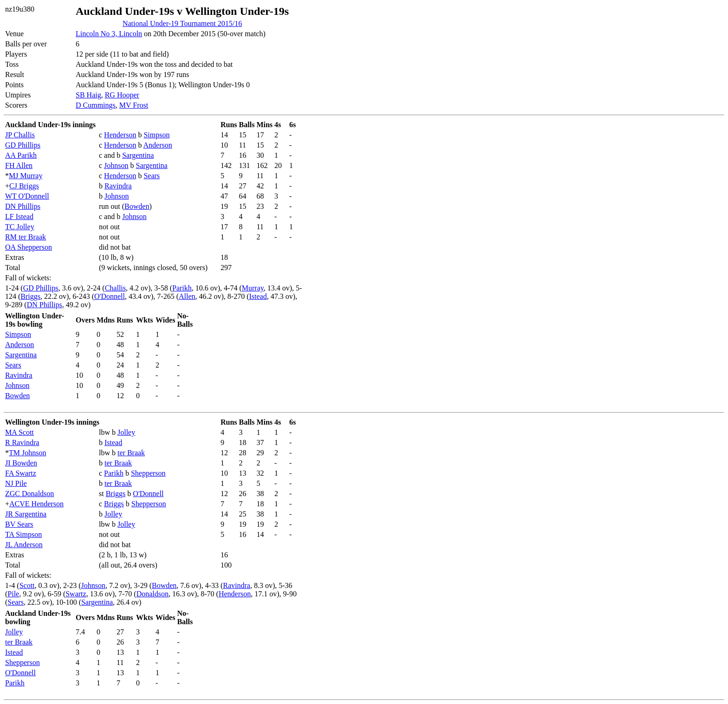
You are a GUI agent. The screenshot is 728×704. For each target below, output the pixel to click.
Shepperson (148, 473)
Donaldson (153, 594)
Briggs (30, 296)
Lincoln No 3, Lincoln (109, 34)
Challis (115, 288)
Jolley (126, 432)
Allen (187, 296)
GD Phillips (23, 145)
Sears (152, 176)
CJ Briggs (24, 186)
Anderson (158, 145)
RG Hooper (122, 95)
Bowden (137, 206)
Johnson (116, 165)
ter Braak (131, 453)
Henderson (120, 135)
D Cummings (96, 105)
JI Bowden (21, 463)
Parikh (182, 288)
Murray (253, 288)
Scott (27, 585)
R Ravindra (22, 442)
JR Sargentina (26, 514)
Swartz (76, 594)
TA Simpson (23, 534)
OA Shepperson (29, 247)
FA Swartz (21, 473)
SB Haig (88, 95)
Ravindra (118, 186)
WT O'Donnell (27, 196)
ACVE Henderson (36, 504)
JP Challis (20, 135)
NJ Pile (16, 483)
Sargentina (138, 155)
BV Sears (19, 524)
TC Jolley (20, 227)
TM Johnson (27, 453)
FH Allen (19, 165)
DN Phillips (23, 206)
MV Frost (134, 105)
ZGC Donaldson (29, 494)
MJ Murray (26, 176)
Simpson (156, 135)
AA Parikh (21, 155)
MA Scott (19, 432)
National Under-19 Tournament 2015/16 (182, 23)
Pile (13, 594)
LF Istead (19, 216)
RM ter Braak (26, 237)
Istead (258, 296)
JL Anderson (24, 545)
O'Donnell (110, 296)
